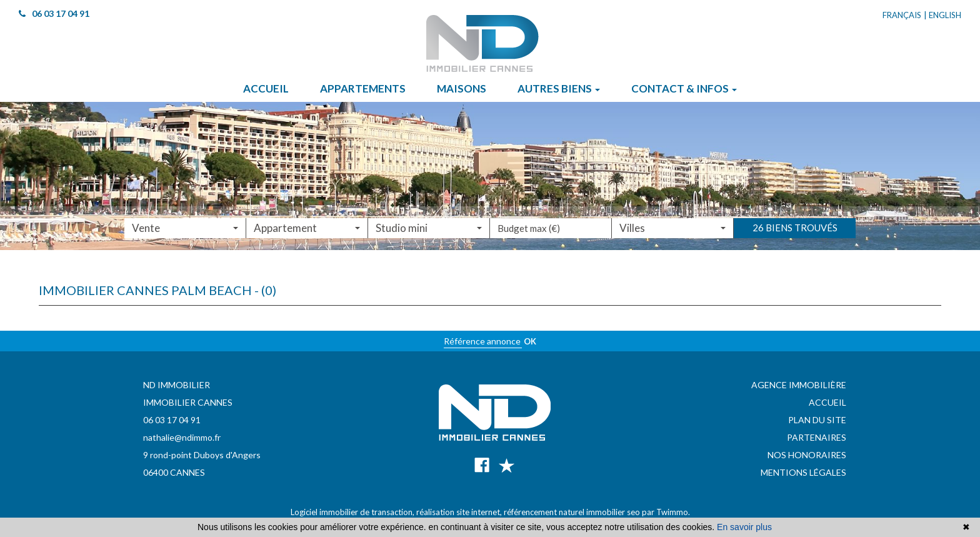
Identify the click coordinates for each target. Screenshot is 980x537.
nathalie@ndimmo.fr (182, 437)
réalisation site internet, (460, 512)
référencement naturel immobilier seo (573, 512)
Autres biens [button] (559, 88)
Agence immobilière (799, 385)
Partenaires (817, 437)
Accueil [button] (266, 88)
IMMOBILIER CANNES (188, 402)
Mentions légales (803, 472)
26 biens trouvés (795, 238)
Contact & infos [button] (684, 88)
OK (530, 341)
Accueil (827, 402)
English (945, 15)
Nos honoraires (807, 455)
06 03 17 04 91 (172, 420)
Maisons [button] (462, 88)
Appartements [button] (363, 88)
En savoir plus (744, 527)
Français (902, 15)
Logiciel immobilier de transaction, (353, 512)
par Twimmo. (666, 512)
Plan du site (817, 420)
